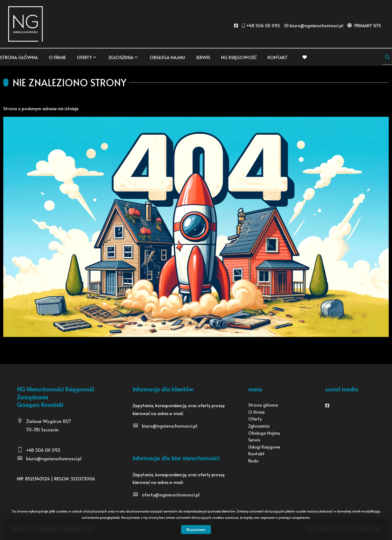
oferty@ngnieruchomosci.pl (171, 495)
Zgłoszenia (121, 57)
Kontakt (278, 57)
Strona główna (19, 57)
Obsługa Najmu (167, 57)
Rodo (253, 461)
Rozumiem (196, 529)
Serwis (203, 57)
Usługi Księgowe (264, 447)
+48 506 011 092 (43, 450)
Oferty (84, 57)
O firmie (57, 57)
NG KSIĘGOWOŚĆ (239, 57)
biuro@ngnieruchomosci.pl (54, 458)
